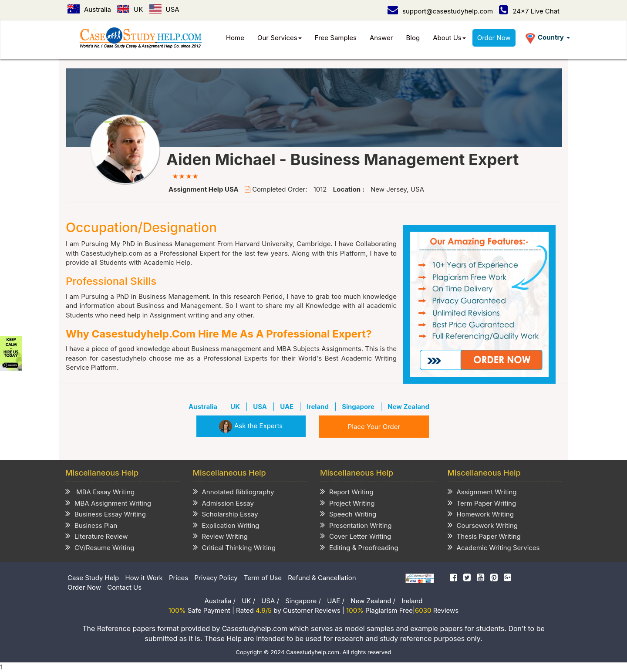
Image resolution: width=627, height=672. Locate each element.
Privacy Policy (216, 578)
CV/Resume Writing (100, 547)
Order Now (494, 38)
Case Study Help (93, 578)
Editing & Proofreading (359, 547)
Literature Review (97, 536)
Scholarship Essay (226, 514)
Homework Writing (481, 514)
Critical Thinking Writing (234, 547)
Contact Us (124, 587)
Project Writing (347, 503)
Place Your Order (374, 427)
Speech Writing (348, 514)
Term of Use (263, 578)
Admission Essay (223, 503)
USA (164, 9)
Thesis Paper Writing (484, 536)
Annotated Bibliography (234, 491)
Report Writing (347, 491)
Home (235, 38)
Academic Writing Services (494, 547)
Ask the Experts (251, 426)
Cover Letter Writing (356, 536)
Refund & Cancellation (322, 578)
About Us (449, 38)
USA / (270, 601)
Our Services (280, 38)
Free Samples (336, 38)
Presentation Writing (356, 525)
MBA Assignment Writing (108, 503)
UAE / (336, 601)
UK (130, 9)
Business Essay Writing (106, 514)
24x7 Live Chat (529, 11)
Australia (89, 9)
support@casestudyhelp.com (440, 11)
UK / (248, 601)
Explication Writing (226, 525)
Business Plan (91, 525)
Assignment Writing (482, 491)
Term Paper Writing (482, 503)
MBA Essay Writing (100, 491)
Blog (413, 38)
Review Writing (220, 536)
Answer (381, 38)
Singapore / (303, 601)
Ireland (412, 601)
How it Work (144, 578)
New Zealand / (373, 601)
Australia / (220, 601)
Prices (179, 578)
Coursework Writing (483, 525)
